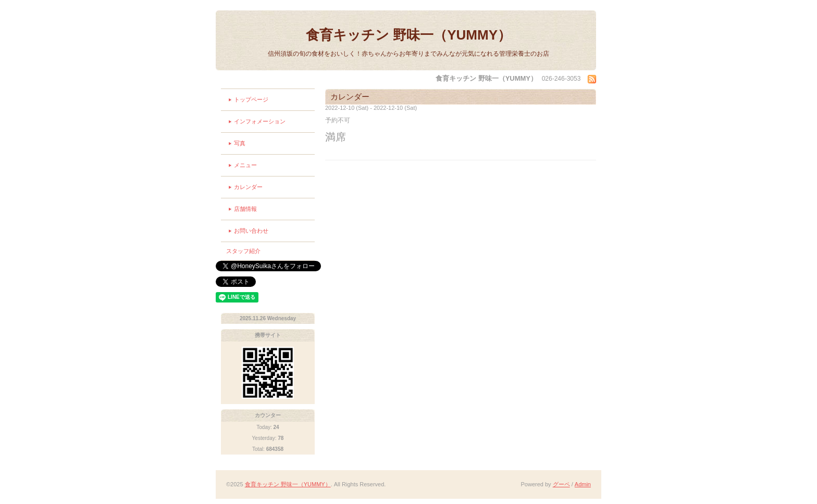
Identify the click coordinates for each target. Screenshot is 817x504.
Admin (583, 484)
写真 (240, 143)
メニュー (245, 165)
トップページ (251, 99)
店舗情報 (245, 209)
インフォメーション (260, 121)
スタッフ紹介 (243, 251)
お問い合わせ (251, 231)
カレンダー (248, 187)
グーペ (561, 484)
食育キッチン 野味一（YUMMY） (408, 35)
